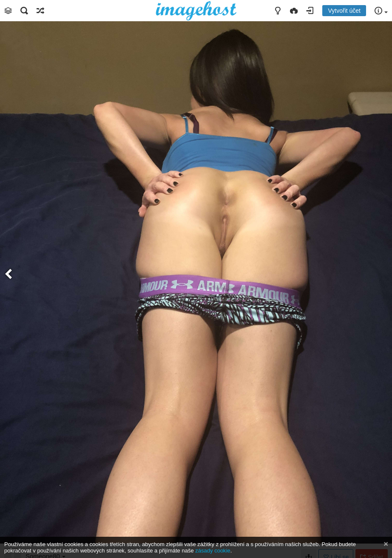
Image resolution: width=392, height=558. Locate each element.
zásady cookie (213, 551)
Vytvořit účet (344, 11)
